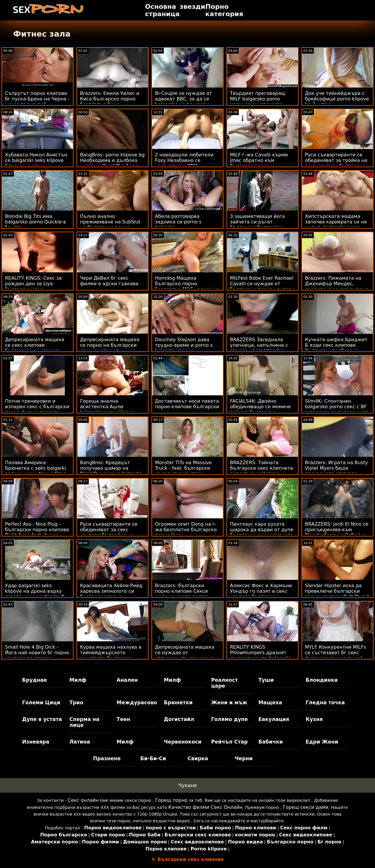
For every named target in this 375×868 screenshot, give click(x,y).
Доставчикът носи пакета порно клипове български (187, 404)
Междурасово (137, 703)
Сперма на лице (84, 722)
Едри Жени (322, 742)
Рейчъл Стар (230, 742)
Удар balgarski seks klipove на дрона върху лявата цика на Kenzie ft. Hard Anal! (36, 594)
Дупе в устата (42, 719)
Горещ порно (171, 800)
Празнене (107, 758)
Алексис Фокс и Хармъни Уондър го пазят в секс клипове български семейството (261, 594)
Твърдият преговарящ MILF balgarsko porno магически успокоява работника (258, 102)
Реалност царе (225, 683)
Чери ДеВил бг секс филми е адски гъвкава (109, 281)
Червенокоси (183, 742)
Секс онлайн (83, 800)
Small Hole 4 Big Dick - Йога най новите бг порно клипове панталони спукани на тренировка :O (37, 655)
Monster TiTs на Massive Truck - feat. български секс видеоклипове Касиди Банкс (183, 471)
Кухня (314, 719)
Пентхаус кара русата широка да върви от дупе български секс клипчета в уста (262, 532)
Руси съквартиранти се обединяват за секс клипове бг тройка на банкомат (109, 532)
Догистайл (179, 719)
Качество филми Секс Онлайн (206, 807)
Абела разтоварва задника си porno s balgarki (178, 222)
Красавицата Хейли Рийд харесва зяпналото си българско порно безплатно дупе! (111, 594)
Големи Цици (41, 703)
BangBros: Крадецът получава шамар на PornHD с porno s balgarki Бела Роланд (110, 471)
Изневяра (36, 742)
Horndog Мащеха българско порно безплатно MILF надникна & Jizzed (187, 286)
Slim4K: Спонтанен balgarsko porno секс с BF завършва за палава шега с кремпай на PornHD (337, 409)
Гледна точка (325, 703)
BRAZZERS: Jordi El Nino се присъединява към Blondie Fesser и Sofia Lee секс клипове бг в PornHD (337, 532)
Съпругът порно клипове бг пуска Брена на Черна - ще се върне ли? (37, 99)
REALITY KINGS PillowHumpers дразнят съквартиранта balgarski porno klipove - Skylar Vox (260, 655)
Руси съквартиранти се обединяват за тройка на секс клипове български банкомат (336, 163)
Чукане (187, 785)
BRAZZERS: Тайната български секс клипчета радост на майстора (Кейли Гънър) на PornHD (261, 471)
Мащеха (270, 703)
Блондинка (322, 680)
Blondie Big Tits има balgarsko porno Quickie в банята (35, 222)
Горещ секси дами (306, 807)
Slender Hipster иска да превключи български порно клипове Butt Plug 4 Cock (337, 594)
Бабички (271, 742)
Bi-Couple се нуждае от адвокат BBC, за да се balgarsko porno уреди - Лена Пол (184, 102)
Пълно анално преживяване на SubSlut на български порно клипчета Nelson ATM (110, 225)
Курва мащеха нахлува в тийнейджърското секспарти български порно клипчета (111, 655)
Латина (80, 742)
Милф (78, 680)
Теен (123, 719)
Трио (76, 703)
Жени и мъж (229, 703)
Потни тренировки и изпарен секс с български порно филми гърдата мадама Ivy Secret (37, 409)
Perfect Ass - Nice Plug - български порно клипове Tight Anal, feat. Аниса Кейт (37, 532)
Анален (127, 680)
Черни (244, 758)
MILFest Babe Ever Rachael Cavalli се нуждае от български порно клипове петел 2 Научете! (262, 286)
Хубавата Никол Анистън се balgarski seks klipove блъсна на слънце (36, 160)
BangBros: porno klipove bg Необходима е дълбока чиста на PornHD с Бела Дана (112, 163)
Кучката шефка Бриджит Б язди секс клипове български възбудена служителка (336, 348)
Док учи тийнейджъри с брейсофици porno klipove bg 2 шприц (337, 99)
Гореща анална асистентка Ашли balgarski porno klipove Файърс (107, 409)
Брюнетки (178, 703)
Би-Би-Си (153, 758)
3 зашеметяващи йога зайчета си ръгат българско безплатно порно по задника (257, 225)
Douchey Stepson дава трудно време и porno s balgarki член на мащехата (184, 348)
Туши (266, 680)
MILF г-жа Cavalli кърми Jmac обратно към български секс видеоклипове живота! (259, 163)
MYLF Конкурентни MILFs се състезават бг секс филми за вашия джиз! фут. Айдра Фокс (335, 655)
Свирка (198, 758)
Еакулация (274, 719)
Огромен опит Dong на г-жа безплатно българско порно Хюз (186, 530)
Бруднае (35, 680)
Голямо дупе (230, 719)
